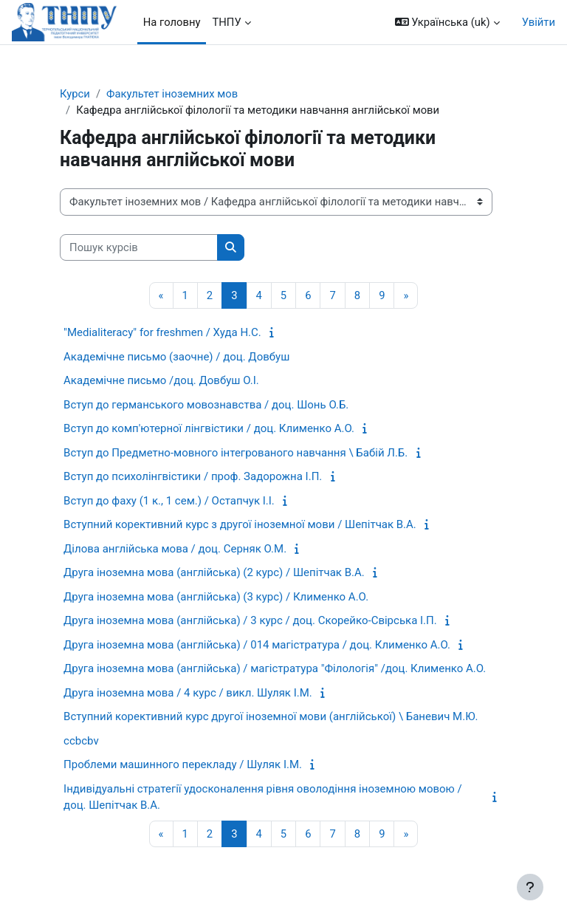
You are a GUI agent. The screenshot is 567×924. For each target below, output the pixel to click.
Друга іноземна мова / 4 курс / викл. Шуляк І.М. (188, 693)
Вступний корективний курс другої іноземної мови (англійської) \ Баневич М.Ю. (271, 716)
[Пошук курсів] (139, 247)
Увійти (539, 22)
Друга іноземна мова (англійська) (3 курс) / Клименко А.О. (216, 597)
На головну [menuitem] (172, 22)
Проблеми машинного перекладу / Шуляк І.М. (183, 764)
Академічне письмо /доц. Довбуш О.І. (161, 380)
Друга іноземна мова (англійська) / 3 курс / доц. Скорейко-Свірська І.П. (250, 620)
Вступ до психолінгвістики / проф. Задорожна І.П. (193, 476)
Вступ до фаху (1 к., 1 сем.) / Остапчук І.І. (169, 501)
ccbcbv (81, 741)
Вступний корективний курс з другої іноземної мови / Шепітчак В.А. (240, 524)
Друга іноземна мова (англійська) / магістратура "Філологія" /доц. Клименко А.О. (275, 668)
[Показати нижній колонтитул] (530, 887)
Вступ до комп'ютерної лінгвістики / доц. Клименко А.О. (209, 428)
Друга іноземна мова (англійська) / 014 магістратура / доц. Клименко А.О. (257, 645)
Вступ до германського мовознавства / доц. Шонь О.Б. (206, 405)
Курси (75, 94)
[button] (447, 22)
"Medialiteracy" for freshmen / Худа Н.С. (162, 332)
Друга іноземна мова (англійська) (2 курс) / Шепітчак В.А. (214, 572)
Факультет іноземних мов (172, 94)
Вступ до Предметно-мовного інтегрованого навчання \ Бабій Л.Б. (236, 453)
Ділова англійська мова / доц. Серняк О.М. (175, 549)
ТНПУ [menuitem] (226, 22)
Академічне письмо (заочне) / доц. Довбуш (176, 357)
